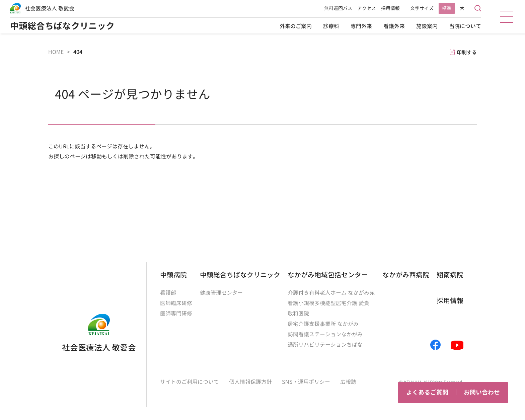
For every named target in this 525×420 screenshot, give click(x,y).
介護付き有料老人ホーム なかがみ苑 (331, 293)
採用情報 (390, 8)
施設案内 (427, 26)
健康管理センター (221, 293)
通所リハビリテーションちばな (325, 343)
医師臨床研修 (176, 303)
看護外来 (394, 26)
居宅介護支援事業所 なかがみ (323, 323)
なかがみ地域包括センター (328, 274)
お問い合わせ (482, 392)
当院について (465, 26)
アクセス (367, 8)
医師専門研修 (176, 313)
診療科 (331, 26)
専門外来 (361, 26)
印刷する (467, 52)
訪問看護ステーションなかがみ (325, 333)
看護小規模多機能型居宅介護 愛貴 (328, 303)
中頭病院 (173, 274)
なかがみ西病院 (406, 274)
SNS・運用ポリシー (306, 380)
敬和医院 (298, 313)
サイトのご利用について (190, 380)
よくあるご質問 (427, 392)
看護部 (168, 293)
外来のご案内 (296, 26)
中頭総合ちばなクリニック (62, 26)
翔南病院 (450, 274)
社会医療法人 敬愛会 (50, 8)
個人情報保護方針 (250, 380)
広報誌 (348, 380)
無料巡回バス (338, 8)
